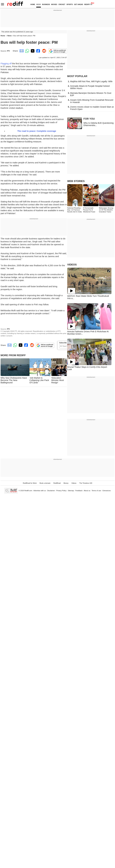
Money (66, 483)
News (10, 36)
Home (3, 36)
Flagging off (6, 64)
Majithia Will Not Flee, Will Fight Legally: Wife (91, 81)
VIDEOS (72, 265)
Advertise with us (40, 491)
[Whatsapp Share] (27, 51)
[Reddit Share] (43, 51)
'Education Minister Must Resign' (58, 380)
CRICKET (62, 4)
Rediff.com (28, 491)
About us (87, 491)
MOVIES (54, 4)
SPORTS (70, 4)
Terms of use (96, 491)
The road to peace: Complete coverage (37, 131)
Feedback (79, 491)
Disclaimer (51, 491)
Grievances (107, 491)
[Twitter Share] (32, 51)
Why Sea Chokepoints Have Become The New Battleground (14, 380)
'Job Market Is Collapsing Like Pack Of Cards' (39, 380)
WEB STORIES (76, 181)
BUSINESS (46, 4)
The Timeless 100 (86, 483)
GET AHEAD (79, 4)
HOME (33, 4)
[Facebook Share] (38, 51)
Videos (74, 483)
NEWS (39, 4)
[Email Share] (21, 51)
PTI (8, 51)
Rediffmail (57, 483)
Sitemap (71, 491)
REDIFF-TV (88, 4)
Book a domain (45, 483)
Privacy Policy (61, 491)
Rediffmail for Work (30, 483)
